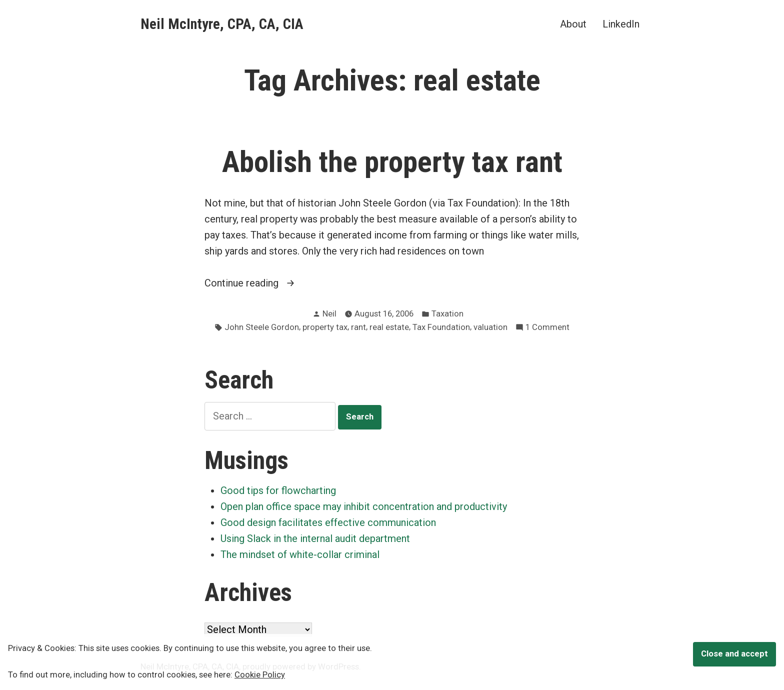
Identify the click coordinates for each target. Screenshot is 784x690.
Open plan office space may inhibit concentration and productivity (364, 506)
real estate (389, 327)
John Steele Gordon (262, 327)
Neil (329, 314)
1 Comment (547, 328)
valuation (490, 327)
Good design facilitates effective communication (328, 522)
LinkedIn (621, 24)
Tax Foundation (441, 327)
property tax (325, 327)
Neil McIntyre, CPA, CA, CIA (222, 24)
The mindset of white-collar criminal (300, 554)
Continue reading (261, 283)
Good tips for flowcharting (278, 490)
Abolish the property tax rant (392, 162)
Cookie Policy (260, 675)
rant (358, 327)
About (573, 24)
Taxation (447, 314)
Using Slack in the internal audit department (315, 538)
